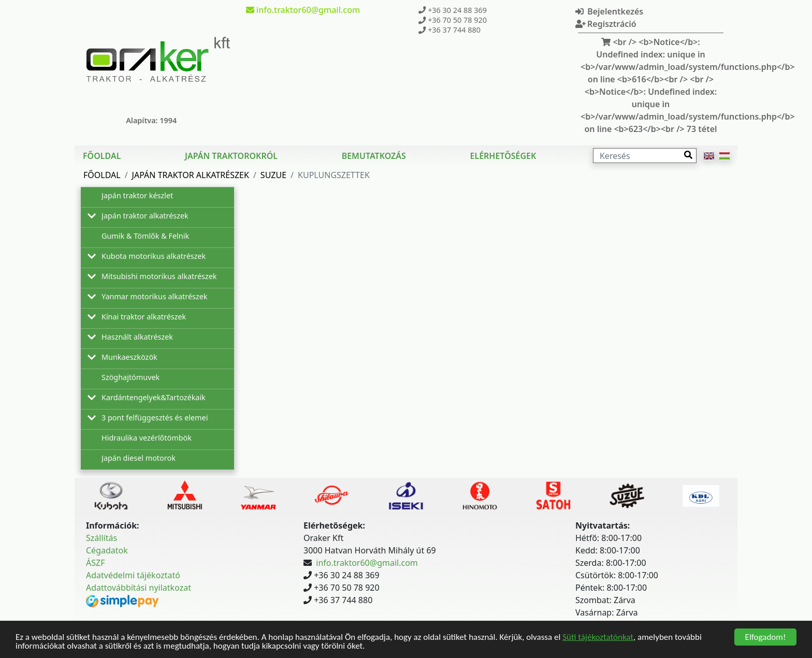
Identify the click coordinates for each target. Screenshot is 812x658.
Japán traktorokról (231, 156)
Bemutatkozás (374, 156)
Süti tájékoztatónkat (598, 638)
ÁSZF (95, 563)
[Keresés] (645, 156)
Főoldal (102, 156)
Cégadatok (107, 550)
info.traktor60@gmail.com (367, 563)
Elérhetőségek (503, 156)
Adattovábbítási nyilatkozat (139, 588)
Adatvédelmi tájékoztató (133, 575)
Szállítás (102, 538)
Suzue (273, 175)
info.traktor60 (303, 10)
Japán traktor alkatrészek (191, 175)
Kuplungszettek (334, 175)
